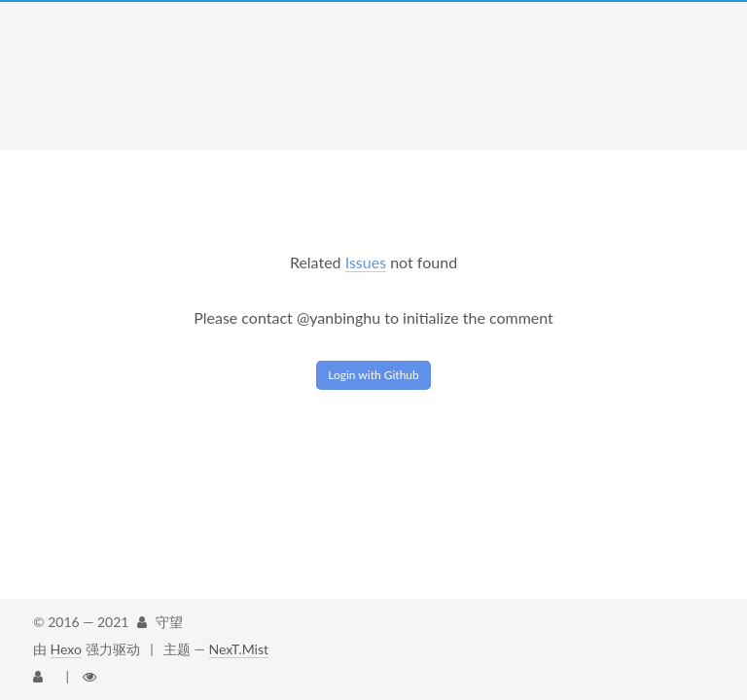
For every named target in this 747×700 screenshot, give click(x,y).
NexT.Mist (239, 649)
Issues (366, 262)
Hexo (66, 649)
